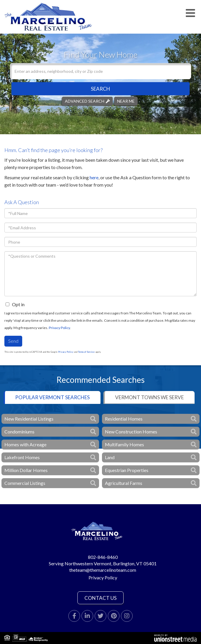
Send (13, 341)
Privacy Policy (59, 328)
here (94, 177)
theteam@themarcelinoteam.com (103, 570)
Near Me (126, 101)
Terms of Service (86, 352)
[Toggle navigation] (190, 13)
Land (110, 457)
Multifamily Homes (124, 444)
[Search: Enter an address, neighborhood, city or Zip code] (100, 71)
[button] (100, 89)
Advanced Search (85, 101)
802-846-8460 (103, 557)
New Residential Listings (29, 419)
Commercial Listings (25, 483)
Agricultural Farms (124, 483)
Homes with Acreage (25, 444)
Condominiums (19, 432)
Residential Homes (124, 419)
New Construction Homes (131, 432)
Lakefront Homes (22, 457)
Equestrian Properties (127, 470)
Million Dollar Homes (26, 470)
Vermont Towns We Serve (149, 397)
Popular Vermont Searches (52, 397)
